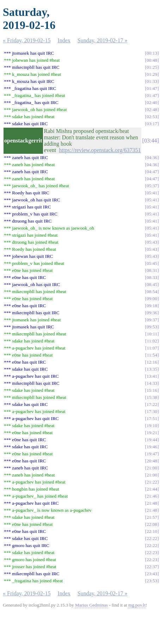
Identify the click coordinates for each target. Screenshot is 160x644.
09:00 (152, 299)
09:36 (152, 313)
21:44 (152, 489)
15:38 (152, 397)
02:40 (152, 102)
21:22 (152, 482)
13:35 (152, 369)
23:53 (152, 581)
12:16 (152, 362)
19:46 (152, 447)
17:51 (152, 418)
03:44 (150, 141)
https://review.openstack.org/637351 (100, 150)
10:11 (152, 334)
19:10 (152, 426)
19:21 (152, 433)
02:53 (152, 117)
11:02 (152, 341)
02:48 (152, 110)
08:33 (152, 277)
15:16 (152, 390)
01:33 (152, 81)
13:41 (152, 376)
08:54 (152, 291)
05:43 (152, 242)
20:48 (152, 461)
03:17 (152, 124)
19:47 (152, 454)
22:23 (152, 552)
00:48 (152, 60)
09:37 (152, 320)
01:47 (152, 88)
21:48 (152, 503)
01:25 (152, 67)
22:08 (152, 524)
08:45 (152, 284)
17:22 (152, 404)
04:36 (152, 157)
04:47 (152, 172)
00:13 (152, 53)
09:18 (152, 306)
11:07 (152, 348)
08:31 (152, 270)
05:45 (152, 263)
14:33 (152, 383)
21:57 (152, 517)
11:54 (152, 355)
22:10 (152, 531)
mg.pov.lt (137, 605)
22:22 (152, 538)
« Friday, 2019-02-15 (27, 40)
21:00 (152, 468)
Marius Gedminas (91, 605)
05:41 (152, 193)
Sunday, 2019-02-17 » (103, 40)
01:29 (152, 74)
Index (64, 40)
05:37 (152, 186)
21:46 (152, 496)
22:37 (152, 567)
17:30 (152, 411)
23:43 (152, 574)
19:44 (152, 440)
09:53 (152, 327)
